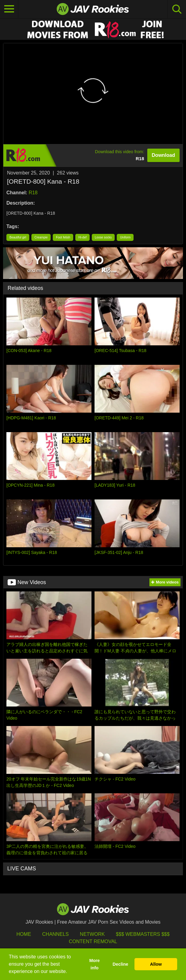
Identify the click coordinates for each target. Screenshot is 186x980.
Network (92, 934)
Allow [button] (156, 964)
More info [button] (95, 964)
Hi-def (82, 237)
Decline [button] (120, 964)
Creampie (41, 237)
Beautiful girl (18, 237)
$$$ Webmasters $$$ (143, 934)
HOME (24, 934)
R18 (33, 193)
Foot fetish (63, 237)
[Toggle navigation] (9, 9)
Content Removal (93, 941)
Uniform (125, 237)
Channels (55, 934)
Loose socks (103, 237)
